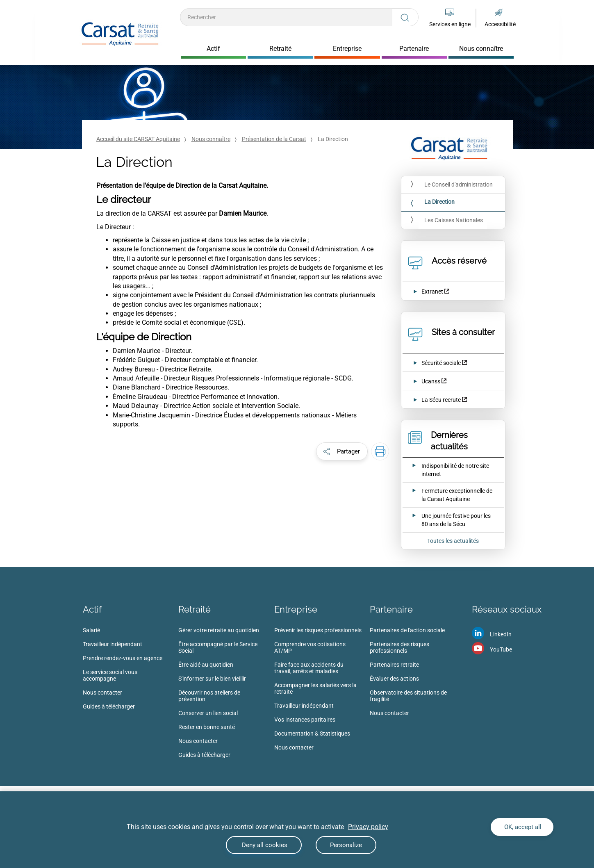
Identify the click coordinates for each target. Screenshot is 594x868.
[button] (342, 451)
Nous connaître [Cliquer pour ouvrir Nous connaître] (481, 49)
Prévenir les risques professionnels (318, 630)
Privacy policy (368, 827)
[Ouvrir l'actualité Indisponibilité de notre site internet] (448, 470)
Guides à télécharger (109, 706)
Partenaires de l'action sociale (407, 630)
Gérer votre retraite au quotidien (219, 630)
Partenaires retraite (394, 665)
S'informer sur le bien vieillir (212, 679)
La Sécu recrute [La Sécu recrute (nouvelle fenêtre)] (442, 400)
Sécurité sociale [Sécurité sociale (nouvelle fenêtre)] (441, 363)
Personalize (346, 845)
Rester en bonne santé (207, 727)
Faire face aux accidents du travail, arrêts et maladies (309, 668)
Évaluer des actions (394, 679)
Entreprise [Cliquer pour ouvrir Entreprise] (347, 49)
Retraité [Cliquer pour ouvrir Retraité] (280, 49)
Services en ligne (450, 24)
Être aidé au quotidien (206, 665)
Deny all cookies (264, 845)
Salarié (91, 630)
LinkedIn (501, 634)
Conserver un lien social (208, 713)
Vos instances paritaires (305, 720)
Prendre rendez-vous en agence (123, 658)
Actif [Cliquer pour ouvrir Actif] (213, 49)
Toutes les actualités (453, 541)
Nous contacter (102, 693)
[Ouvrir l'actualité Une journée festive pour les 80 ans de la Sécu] (448, 520)
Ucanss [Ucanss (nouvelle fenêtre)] (431, 381)
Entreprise (296, 609)
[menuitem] (131, 671)
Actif (92, 609)
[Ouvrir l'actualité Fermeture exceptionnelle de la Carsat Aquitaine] (448, 495)
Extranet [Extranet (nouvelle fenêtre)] (432, 292)
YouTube (501, 649)
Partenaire (391, 609)
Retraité (195, 609)
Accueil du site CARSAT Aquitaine (138, 139)
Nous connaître (211, 139)
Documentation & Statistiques (312, 734)
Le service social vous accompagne (110, 675)
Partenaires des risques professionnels (399, 647)
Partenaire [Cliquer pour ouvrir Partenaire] (414, 49)
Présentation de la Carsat (274, 139)
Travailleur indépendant (113, 644)
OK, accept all (522, 827)
